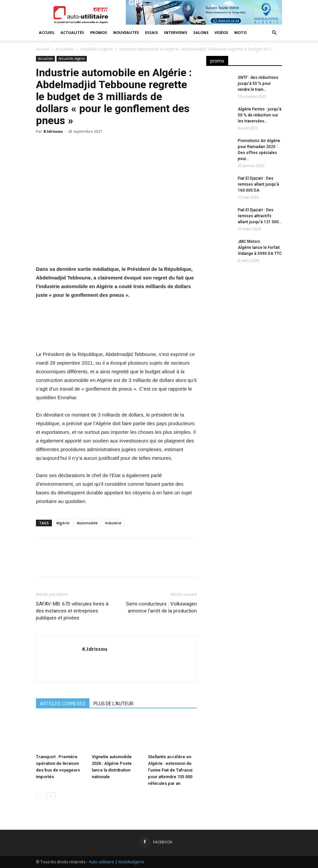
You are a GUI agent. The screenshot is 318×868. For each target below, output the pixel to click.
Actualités (72, 32)
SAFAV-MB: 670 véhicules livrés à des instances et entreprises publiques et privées (72, 611)
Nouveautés (126, 32)
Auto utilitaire (101, 862)
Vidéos (221, 32)
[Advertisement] (244, 377)
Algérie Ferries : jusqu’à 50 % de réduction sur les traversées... (260, 115)
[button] (274, 33)
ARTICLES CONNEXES (63, 704)
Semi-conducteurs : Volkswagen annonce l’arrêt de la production (161, 607)
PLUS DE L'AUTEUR (113, 704)
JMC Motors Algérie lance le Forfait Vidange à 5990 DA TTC (260, 248)
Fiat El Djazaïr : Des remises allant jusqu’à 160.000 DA (258, 184)
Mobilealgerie (131, 862)
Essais (152, 32)
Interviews (176, 32)
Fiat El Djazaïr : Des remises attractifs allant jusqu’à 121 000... (260, 216)
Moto (240, 32)
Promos (99, 32)
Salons (201, 32)
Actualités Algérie (96, 49)
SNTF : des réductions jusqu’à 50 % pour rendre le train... (258, 84)
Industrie (113, 523)
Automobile (87, 523)
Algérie (63, 523)
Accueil (47, 32)
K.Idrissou (53, 131)
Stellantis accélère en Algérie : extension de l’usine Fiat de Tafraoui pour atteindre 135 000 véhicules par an (170, 770)
